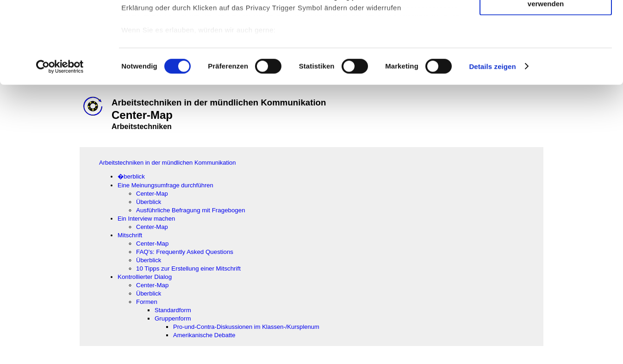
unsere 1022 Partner (184, 34)
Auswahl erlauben (546, 50)
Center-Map (152, 194)
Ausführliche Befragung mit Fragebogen (191, 210)
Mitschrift (130, 235)
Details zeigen (492, 148)
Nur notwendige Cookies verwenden (546, 81)
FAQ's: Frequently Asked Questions (186, 252)
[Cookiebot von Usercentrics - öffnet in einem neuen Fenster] (60, 148)
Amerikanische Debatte (204, 335)
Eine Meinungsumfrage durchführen (165, 185)
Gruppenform (173, 318)
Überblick (149, 202)
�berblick (131, 176)
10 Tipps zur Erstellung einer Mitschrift (188, 268)
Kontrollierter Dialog (145, 277)
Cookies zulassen (546, 23)
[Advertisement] (47, 193)
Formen (147, 302)
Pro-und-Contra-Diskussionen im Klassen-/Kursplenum (246, 327)
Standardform (173, 310)
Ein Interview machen (146, 219)
